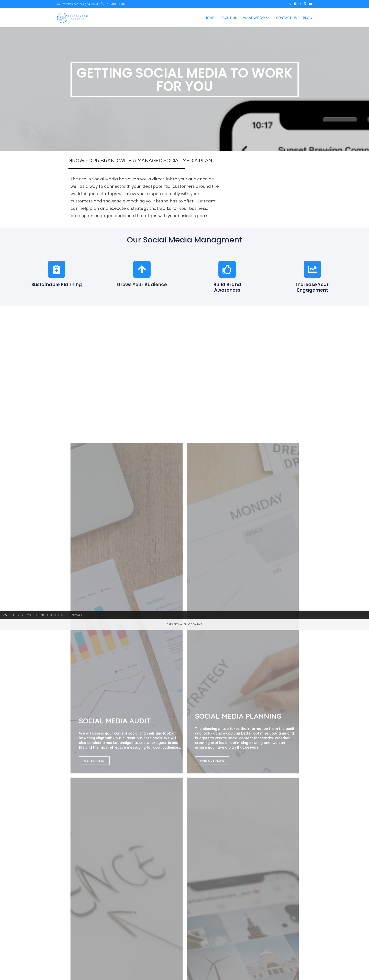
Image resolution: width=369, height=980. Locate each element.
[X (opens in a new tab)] (290, 4)
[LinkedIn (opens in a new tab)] (305, 4)
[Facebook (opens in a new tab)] (295, 4)
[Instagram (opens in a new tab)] (300, 4)
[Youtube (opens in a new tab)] (310, 4)
